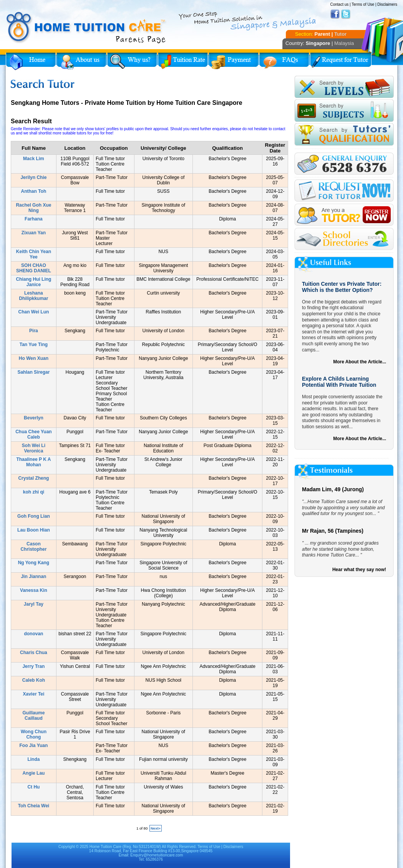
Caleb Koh (34, 680)
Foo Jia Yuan (34, 745)
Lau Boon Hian (34, 530)
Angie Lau (33, 773)
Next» (156, 828)
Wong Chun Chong (34, 734)
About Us (81, 61)
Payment (234, 61)
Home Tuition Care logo (86, 28)
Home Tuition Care (105, 847)
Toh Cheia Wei (34, 806)
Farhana (34, 219)
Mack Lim (34, 159)
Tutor (340, 34)
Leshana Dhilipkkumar (33, 296)
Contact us (339, 4)
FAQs (284, 61)
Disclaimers (387, 4)
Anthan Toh (34, 191)
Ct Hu (33, 787)
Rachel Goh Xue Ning (33, 208)
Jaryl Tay (34, 604)
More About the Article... (360, 362)
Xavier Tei (34, 694)
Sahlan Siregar (33, 372)
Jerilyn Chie (33, 177)
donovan (33, 634)
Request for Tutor (341, 61)
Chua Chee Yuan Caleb (33, 434)
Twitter (346, 14)
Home (31, 61)
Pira (34, 331)
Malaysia (344, 43)
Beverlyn (34, 418)
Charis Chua (34, 653)
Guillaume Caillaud (33, 716)
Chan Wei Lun (34, 312)
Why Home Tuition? (132, 61)
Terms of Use (363, 4)
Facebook (335, 14)
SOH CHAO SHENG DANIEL (34, 268)
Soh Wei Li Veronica (34, 448)
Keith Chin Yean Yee (34, 254)
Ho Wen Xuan (34, 358)
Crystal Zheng (33, 478)
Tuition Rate (183, 61)
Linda (33, 759)
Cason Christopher (33, 547)
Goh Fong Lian (34, 516)
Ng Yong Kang (34, 563)
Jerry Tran (33, 666)
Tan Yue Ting (34, 345)
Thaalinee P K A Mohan (33, 462)
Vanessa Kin (34, 590)
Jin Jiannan (33, 576)
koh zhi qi (34, 492)
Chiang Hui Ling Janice (33, 282)
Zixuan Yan (34, 233)
